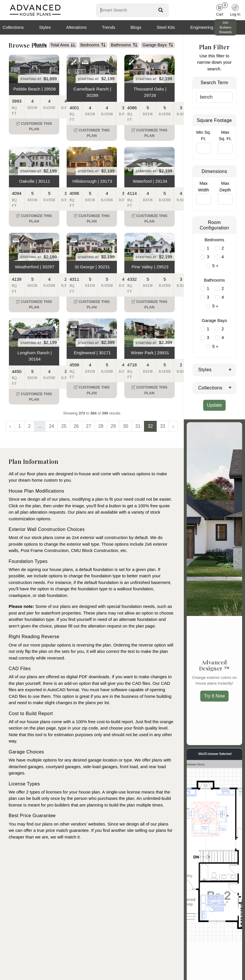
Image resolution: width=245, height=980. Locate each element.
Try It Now (214, 696)
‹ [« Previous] (10, 426)
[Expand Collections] (230, 387)
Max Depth (225, 186)
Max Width (203, 186)
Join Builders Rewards (225, 27)
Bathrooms (124, 45)
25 (64, 426)
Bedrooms (93, 45)
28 (101, 426)
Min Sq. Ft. (204, 135)
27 (89, 426)
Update (214, 405)
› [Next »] (173, 426)
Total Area (63, 45)
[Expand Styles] (230, 369)
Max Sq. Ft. (225, 135)
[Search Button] (161, 10)
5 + (215, 266)
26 (76, 426)
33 (163, 426)
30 (126, 426)
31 (138, 426)
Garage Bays (158, 45)
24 (51, 426)
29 (113, 426)
